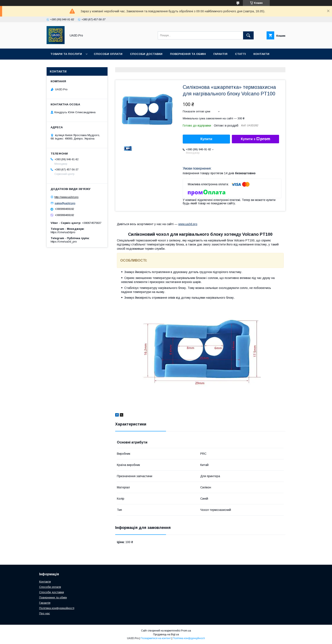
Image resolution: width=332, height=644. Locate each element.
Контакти (261, 54)
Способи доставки (146, 54)
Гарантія (220, 54)
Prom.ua (186, 631)
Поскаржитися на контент (156, 638)
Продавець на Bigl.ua (166, 634)
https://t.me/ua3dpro (63, 232)
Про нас (57, 65)
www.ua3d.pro (188, 224)
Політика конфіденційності (57, 608)
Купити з (255, 139)
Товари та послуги (66, 54)
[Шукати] (248, 35)
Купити (206, 139)
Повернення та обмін (188, 54)
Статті (240, 54)
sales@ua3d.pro (65, 203)
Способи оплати (108, 54)
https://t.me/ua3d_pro (64, 242)
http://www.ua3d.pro (66, 197)
